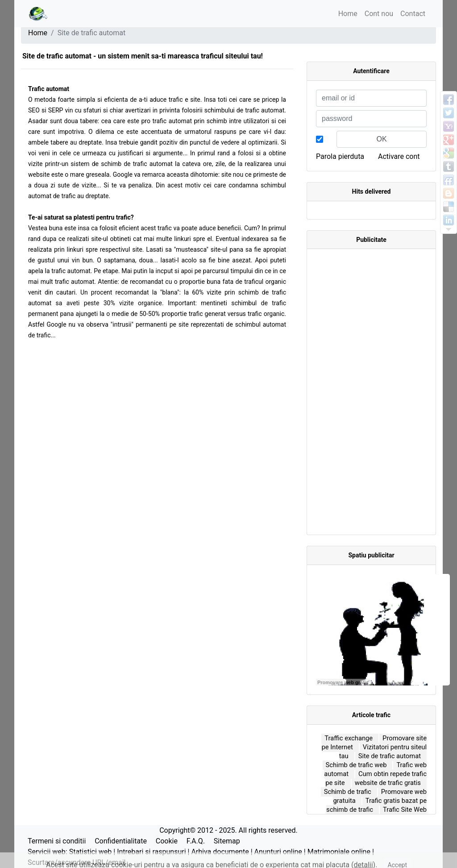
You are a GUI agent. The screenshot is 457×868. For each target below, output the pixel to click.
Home (348, 14)
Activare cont (399, 156)
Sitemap (227, 841)
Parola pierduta (340, 156)
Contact (413, 14)
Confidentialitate (121, 841)
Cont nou (379, 14)
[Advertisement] (371, 392)
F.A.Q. (196, 841)
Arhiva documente (220, 852)
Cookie (167, 841)
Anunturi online (278, 852)
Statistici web (91, 852)
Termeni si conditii (57, 841)
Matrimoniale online (339, 852)
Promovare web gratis (343, 682)
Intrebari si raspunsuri (151, 852)
